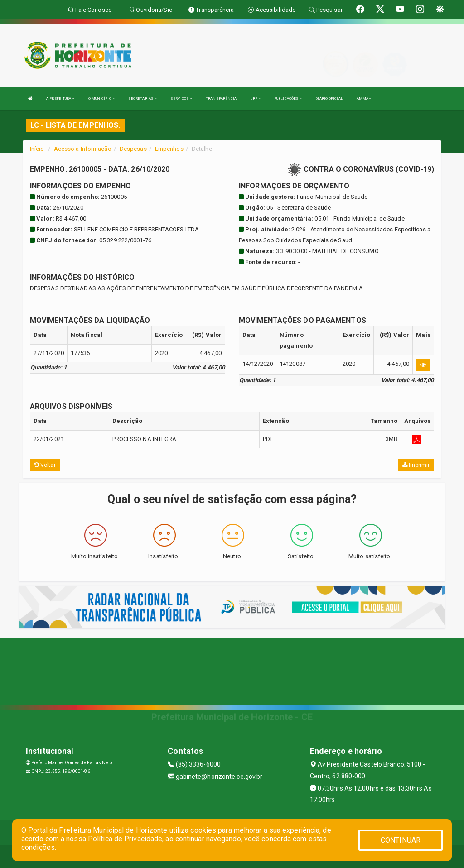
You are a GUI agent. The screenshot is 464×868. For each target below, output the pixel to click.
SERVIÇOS (181, 98)
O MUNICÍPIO (101, 98)
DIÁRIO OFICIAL (329, 98)
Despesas (133, 149)
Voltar (45, 465)
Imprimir (416, 465)
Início (37, 149)
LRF (255, 98)
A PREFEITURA (60, 98)
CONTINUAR (401, 840)
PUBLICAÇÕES (288, 98)
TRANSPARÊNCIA (221, 98)
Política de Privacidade (125, 839)
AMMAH (364, 98)
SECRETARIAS (143, 98)
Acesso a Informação (83, 149)
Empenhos (169, 149)
